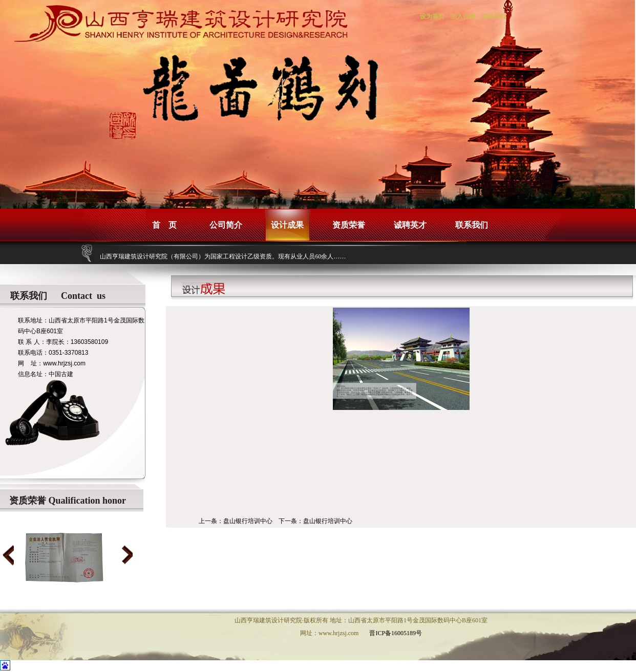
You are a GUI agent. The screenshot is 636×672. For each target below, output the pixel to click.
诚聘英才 (410, 225)
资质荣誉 (349, 225)
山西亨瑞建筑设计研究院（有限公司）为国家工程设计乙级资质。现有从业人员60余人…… (223, 256)
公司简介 (226, 225)
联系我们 (494, 16)
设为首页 (432, 16)
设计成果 (287, 225)
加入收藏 (463, 16)
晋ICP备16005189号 (396, 633)
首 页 (164, 225)
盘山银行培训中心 (248, 521)
